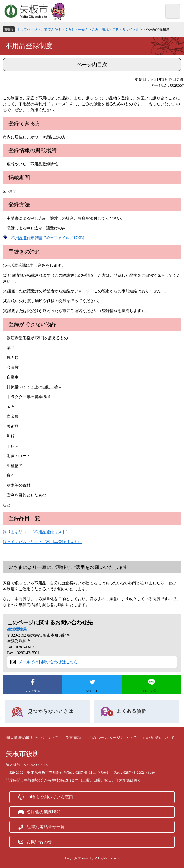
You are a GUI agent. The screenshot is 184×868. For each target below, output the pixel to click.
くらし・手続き (77, 29)
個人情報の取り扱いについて (32, 738)
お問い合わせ (39, 842)
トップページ (27, 29)
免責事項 (73, 738)
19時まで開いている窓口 (50, 797)
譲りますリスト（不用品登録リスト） (36, 532)
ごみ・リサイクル (126, 29)
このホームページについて (112, 738)
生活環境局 (17, 629)
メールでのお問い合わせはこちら (48, 662)
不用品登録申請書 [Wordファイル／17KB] (48, 238)
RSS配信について (159, 738)
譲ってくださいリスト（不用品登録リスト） (42, 542)
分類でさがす (51, 29)
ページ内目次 (92, 65)
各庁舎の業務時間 (44, 812)
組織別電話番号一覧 (46, 827)
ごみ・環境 (100, 29)
